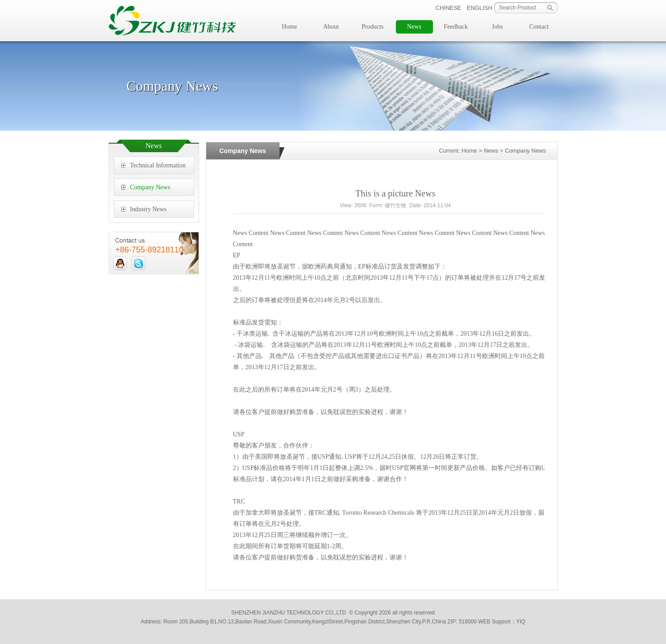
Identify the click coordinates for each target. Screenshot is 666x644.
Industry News (148, 209)
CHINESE (449, 8)
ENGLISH (480, 8)
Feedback (456, 27)
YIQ (521, 622)
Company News (150, 187)
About (331, 27)
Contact (539, 27)
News (414, 27)
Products (373, 27)
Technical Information (158, 165)
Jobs (498, 27)
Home (289, 27)
